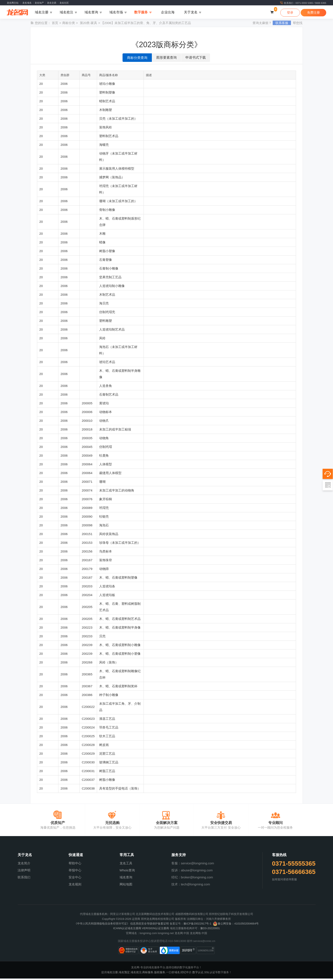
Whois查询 (127, 872)
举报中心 (75, 872)
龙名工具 (126, 865)
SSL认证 (210, 974)
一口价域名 (173, 974)
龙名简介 (24, 865)
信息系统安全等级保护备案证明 (150, 925)
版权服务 (160, 974)
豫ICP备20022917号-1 (197, 925)
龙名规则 (75, 886)
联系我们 (24, 879)
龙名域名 (27, 3)
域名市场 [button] (116, 13)
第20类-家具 (89, 24)
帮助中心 (75, 865)
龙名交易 (52, 3)
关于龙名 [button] (191, 13)
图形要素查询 (166, 59)
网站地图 (126, 886)
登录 (290, 13)
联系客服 (282, 24)
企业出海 (168, 13)
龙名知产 (39, 3)
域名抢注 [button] (66, 13)
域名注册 (112, 974)
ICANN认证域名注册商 (127, 930)
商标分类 (69, 24)
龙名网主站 (13, 3)
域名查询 (126, 879)
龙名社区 (64, 3)
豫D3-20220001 (210, 930)
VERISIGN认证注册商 (155, 930)
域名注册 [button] (42, 13)
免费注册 (313, 13)
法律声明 (24, 872)
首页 (55, 24)
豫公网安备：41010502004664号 (236, 925)
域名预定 (124, 974)
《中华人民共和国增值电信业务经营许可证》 (102, 925)
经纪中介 (186, 974)
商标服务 (148, 974)
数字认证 (198, 974)
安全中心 (75, 879)
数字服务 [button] (141, 13)
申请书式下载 (196, 59)
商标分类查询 (137, 59)
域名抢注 (136, 974)
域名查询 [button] (91, 13)
